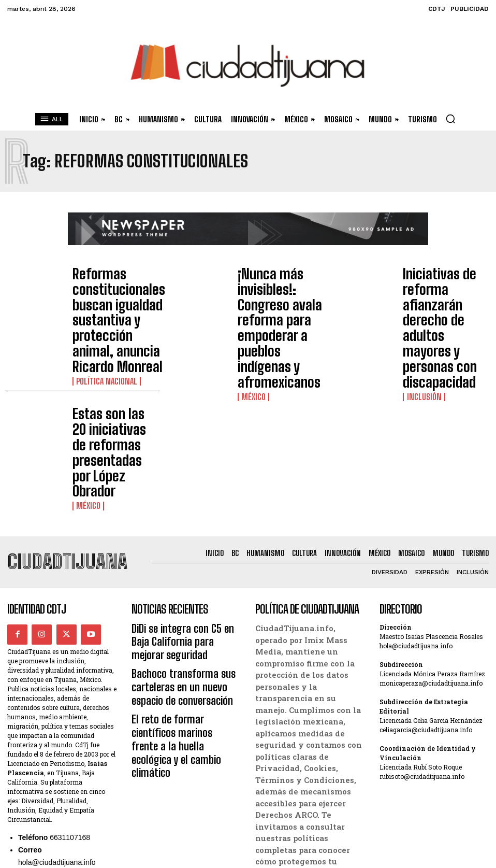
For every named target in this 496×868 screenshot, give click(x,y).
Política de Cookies (293, 798)
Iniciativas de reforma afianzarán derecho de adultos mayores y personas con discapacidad (441, 289)
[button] (450, 119)
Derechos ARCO (285, 787)
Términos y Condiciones (303, 821)
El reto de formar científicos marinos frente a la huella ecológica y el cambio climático (183, 574)
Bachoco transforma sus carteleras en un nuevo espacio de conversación (182, 539)
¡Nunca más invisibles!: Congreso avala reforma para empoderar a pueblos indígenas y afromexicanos (279, 289)
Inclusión (420, 318)
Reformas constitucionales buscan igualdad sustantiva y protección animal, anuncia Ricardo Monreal (115, 289)
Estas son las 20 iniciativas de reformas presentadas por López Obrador (112, 352)
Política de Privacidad (298, 810)
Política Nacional (101, 318)
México (251, 318)
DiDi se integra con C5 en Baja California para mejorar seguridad (180, 504)
